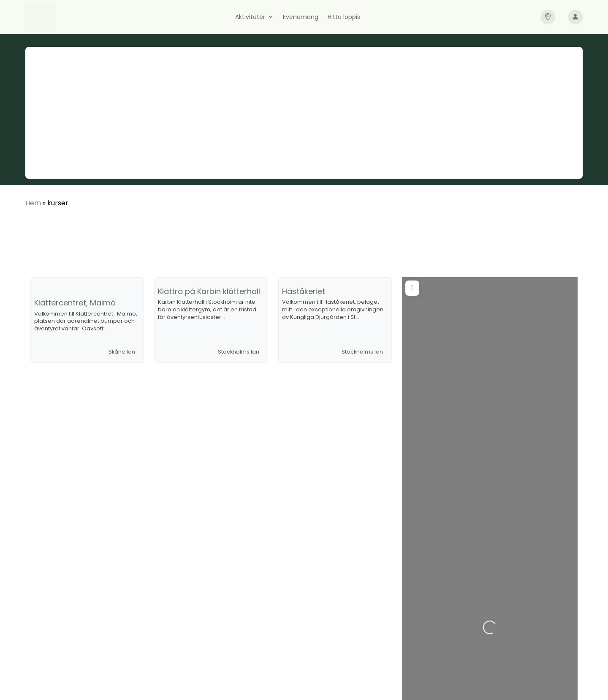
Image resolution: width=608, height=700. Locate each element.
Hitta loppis (344, 18)
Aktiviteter (250, 18)
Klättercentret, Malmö (75, 303)
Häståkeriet (304, 291)
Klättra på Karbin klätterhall (209, 291)
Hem (33, 203)
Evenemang (301, 18)
